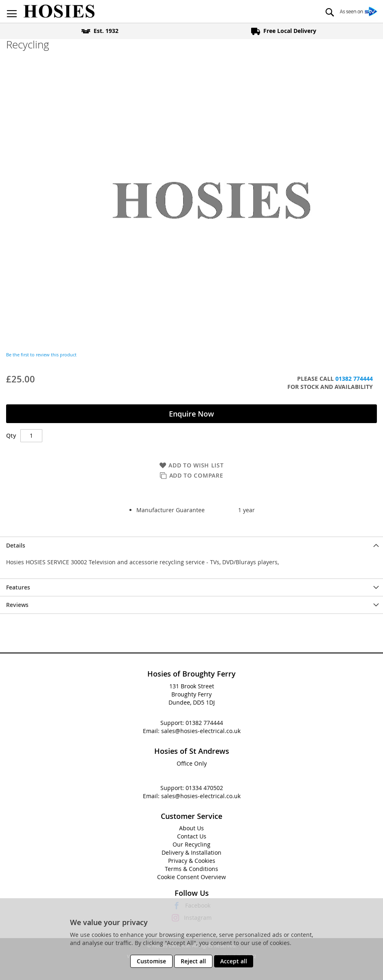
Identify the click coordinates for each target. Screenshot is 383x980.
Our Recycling (191, 844)
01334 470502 (204, 788)
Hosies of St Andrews (192, 751)
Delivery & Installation (191, 852)
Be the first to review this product (41, 355)
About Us (191, 828)
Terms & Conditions (191, 869)
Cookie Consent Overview (191, 877)
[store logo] (59, 11)
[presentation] (191, 545)
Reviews (17, 605)
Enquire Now (191, 414)
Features (18, 587)
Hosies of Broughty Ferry (191, 674)
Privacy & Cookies (192, 861)
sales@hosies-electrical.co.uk (201, 731)
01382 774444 (354, 379)
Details (16, 545)
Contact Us (192, 836)
